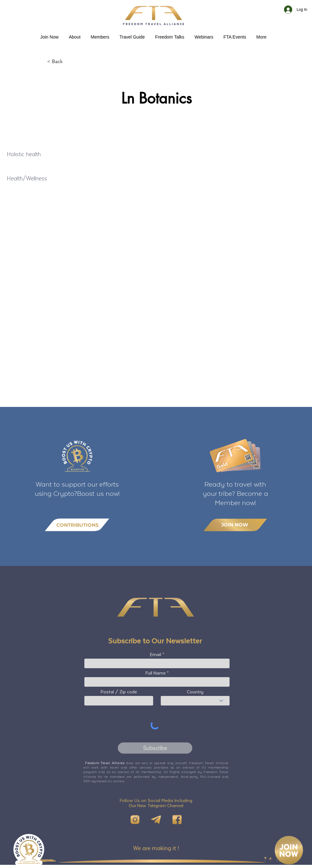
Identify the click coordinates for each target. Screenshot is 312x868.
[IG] (135, 820)
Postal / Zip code (119, 692)
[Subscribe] (155, 748)
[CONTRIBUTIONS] (77, 525)
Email (156, 655)
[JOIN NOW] (235, 525)
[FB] (177, 820)
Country (195, 692)
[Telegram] (156, 820)
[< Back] (68, 61)
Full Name (156, 673)
